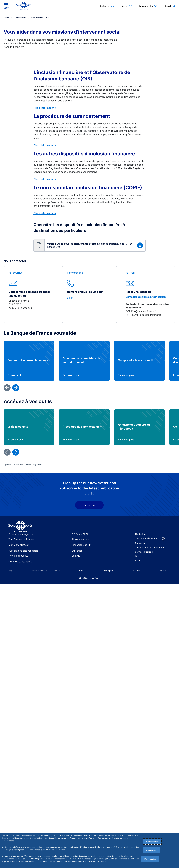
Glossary (139, 564)
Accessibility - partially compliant (46, 577)
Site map (163, 577)
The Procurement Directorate (149, 556)
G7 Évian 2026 (79, 542)
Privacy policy (108, 577)
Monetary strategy (17, 553)
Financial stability (80, 553)
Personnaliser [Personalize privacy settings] (150, 859)
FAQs (138, 569)
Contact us (140, 542)
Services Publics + (144, 560)
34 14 (70, 298)
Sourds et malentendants (147, 546)
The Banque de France (20, 548)
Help (81, 577)
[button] (90, 245)
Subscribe (89, 513)
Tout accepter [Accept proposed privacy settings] (152, 842)
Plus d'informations (45, 108)
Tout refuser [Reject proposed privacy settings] (151, 850)
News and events (17, 563)
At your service (79, 548)
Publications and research (21, 558)
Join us (75, 563)
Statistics (76, 558)
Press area (140, 551)
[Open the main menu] (6, 6)
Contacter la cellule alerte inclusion (146, 297)
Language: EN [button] (148, 6)
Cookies (137, 577)
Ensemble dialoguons (19, 542)
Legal (11, 577)
